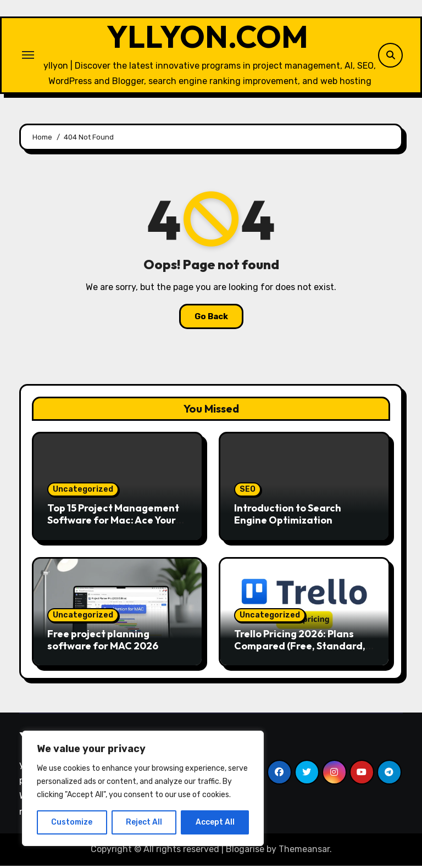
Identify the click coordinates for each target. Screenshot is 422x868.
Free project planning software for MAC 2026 (103, 642)
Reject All (144, 822)
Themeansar (304, 852)
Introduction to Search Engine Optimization (288, 517)
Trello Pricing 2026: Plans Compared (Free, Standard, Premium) (300, 648)
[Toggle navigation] (28, 56)
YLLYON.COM (208, 38)
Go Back (211, 319)
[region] (143, 788)
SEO (248, 492)
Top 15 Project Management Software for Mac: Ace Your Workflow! (113, 522)
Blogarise (245, 852)
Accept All (215, 822)
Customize (72, 822)
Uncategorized (83, 492)
